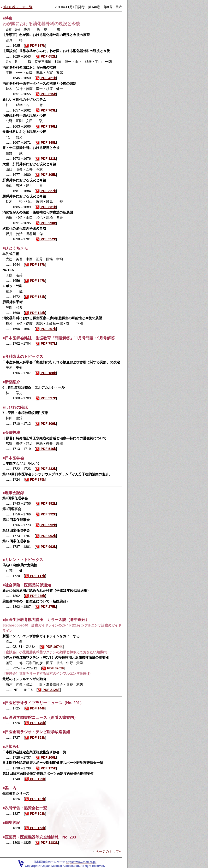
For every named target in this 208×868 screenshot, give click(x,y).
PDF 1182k (47, 843)
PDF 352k (46, 239)
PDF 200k (46, 757)
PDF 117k (35, 576)
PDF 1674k (52, 647)
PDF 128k (35, 313)
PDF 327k (46, 191)
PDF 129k (35, 779)
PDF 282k (46, 469)
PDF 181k (35, 297)
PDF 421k (46, 78)
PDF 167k (35, 46)
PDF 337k (46, 398)
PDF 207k (46, 329)
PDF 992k (46, 503)
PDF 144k (35, 708)
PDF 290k (46, 223)
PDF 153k (35, 738)
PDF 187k (35, 265)
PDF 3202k (53, 668)
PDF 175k (46, 768)
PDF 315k (46, 94)
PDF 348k (46, 142)
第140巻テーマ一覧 (18, 7)
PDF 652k (46, 56)
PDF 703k (46, 110)
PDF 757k (46, 343)
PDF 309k (46, 424)
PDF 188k (46, 373)
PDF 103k (35, 814)
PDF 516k (46, 449)
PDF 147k (35, 281)
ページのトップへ (109, 851)
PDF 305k (46, 175)
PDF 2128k (49, 690)
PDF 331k (46, 207)
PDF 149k (35, 723)
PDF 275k (35, 479)
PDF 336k (46, 126)
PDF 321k (46, 159)
